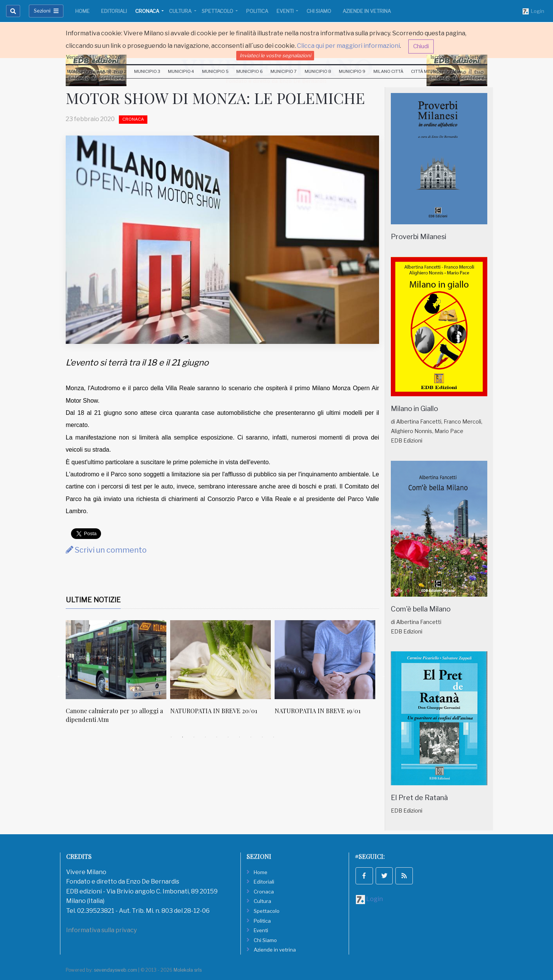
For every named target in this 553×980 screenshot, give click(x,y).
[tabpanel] (118, 676)
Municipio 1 (80, 71)
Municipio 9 (352, 71)
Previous (60, 676)
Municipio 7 (284, 71)
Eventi (286, 11)
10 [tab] (274, 737)
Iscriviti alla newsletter (457, 57)
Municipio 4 (181, 71)
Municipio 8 (318, 71)
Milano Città (388, 71)
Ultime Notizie (93, 600)
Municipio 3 (147, 71)
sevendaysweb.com (115, 970)
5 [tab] (217, 737)
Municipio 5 (215, 71)
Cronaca (148, 11)
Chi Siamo (319, 11)
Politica (257, 11)
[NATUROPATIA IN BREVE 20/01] (220, 660)
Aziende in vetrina (367, 11)
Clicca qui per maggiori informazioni (348, 46)
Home (82, 11)
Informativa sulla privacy (101, 930)
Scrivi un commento (106, 550)
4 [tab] (205, 737)
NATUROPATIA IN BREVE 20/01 (214, 711)
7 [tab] (240, 737)
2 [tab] (183, 737)
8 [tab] (251, 737)
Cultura (181, 11)
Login (533, 11)
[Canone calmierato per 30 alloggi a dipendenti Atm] (116, 660)
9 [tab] (262, 737)
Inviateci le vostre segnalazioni (275, 55)
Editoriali (114, 11)
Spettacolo (218, 11)
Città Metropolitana (436, 71)
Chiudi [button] (421, 46)
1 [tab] (171, 737)
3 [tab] (194, 737)
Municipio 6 (250, 71)
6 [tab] (228, 737)
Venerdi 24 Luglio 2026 (94, 57)
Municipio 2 (113, 71)
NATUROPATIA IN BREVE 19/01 (318, 711)
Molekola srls (188, 970)
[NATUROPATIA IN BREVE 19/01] (325, 660)
